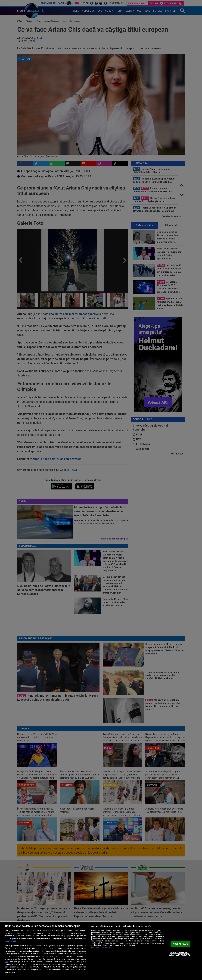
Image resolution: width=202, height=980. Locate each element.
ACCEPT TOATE (180, 944)
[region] (101, 951)
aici (7, 962)
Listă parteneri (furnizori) (102, 948)
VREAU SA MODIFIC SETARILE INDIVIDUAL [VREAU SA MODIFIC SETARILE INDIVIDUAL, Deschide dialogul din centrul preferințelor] (179, 954)
